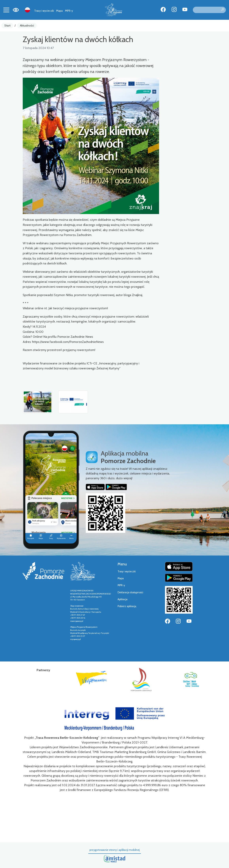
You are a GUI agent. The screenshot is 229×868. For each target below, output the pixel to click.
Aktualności (27, 25)
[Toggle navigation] (6, 10)
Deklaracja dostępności (130, 592)
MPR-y (69, 11)
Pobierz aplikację (127, 606)
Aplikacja (123, 599)
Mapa (59, 11)
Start (7, 25)
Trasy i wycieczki (44, 11)
